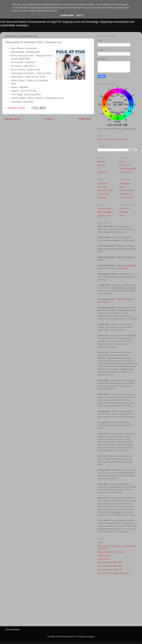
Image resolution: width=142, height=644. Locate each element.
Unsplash (124, 212)
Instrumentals (104, 194)
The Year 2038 (126, 197)
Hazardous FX (104, 216)
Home (49, 119)
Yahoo (125, 139)
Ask (99, 139)
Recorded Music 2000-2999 (110, 566)
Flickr (122, 216)
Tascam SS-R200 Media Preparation (114, 573)
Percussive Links (105, 190)
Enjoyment (102, 183)
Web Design (125, 183)
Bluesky (101, 162)
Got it (80, 15)
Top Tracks (102, 187)
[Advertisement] (117, 605)
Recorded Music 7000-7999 (110, 570)
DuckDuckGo (108, 139)
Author (122, 162)
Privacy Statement (128, 169)
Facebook (102, 172)
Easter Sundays (105, 212)
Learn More (67, 15)
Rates (122, 187)
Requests (102, 197)
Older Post (84, 119)
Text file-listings (104, 209)
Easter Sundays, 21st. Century (111, 552)
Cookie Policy (126, 172)
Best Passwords (127, 190)
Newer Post (12, 119)
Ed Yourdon (125, 209)
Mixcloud (102, 165)
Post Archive (125, 165)
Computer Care (126, 194)
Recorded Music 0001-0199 (110, 563)
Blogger (91, 637)
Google (118, 139)
